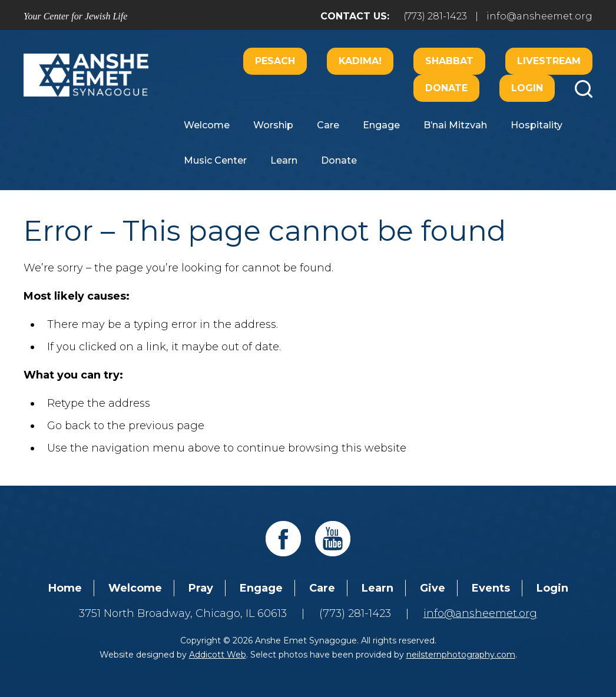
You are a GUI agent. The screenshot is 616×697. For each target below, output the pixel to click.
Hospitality (536, 125)
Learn (284, 160)
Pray (201, 588)
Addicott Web (218, 655)
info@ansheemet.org (539, 16)
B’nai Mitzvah (455, 125)
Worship (273, 125)
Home (65, 588)
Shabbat (449, 61)
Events (491, 588)
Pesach (275, 61)
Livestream (549, 61)
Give (433, 588)
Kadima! (360, 61)
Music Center (215, 160)
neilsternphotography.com (461, 655)
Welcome (207, 125)
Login (527, 88)
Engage (381, 125)
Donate (446, 88)
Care (328, 125)
